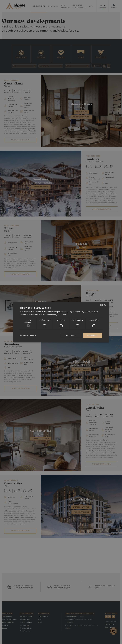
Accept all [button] (93, 335)
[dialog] (61, 322)
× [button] (105, 305)
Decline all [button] (71, 335)
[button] (28, 335)
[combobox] (102, 305)
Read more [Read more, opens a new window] (62, 314)
